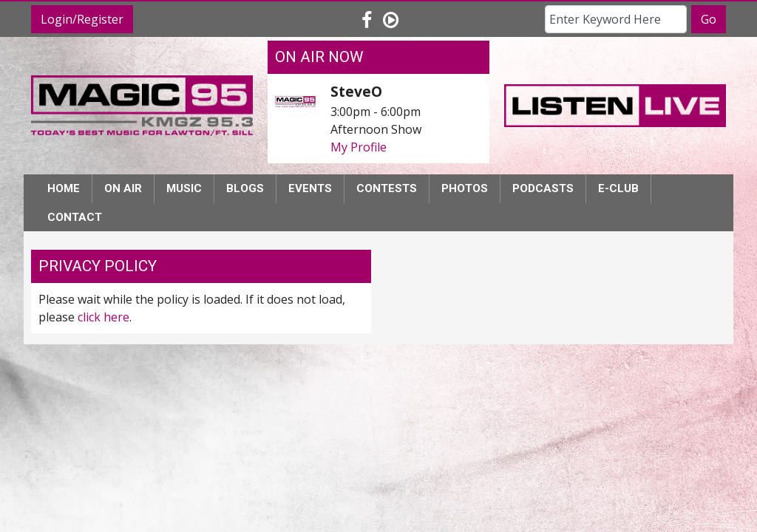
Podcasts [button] (543, 188)
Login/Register (82, 19)
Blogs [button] (245, 188)
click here (103, 317)
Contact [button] (75, 217)
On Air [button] (123, 188)
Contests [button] (387, 188)
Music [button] (184, 188)
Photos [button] (465, 188)
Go (709, 19)
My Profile (359, 147)
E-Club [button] (618, 188)
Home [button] (64, 188)
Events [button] (310, 188)
